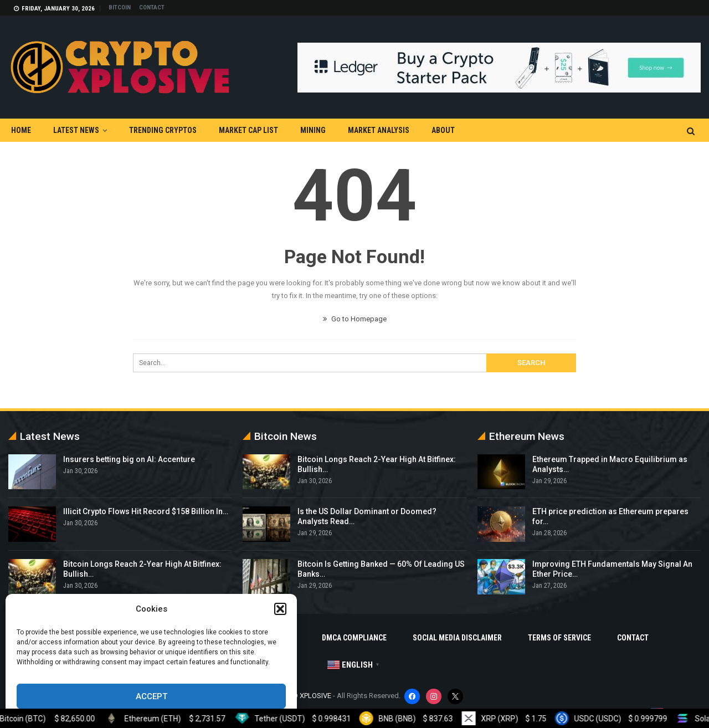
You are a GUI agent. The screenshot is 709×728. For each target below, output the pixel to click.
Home (21, 130)
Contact (152, 7)
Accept (151, 696)
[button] (280, 609)
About (443, 130)
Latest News (76, 130)
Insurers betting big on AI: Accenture (129, 459)
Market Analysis (379, 130)
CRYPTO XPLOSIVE (302, 696)
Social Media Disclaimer (457, 638)
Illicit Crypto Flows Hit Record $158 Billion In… (146, 511)
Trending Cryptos (163, 130)
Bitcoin (120, 7)
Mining (313, 130)
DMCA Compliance (354, 638)
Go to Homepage (355, 319)
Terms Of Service (559, 638)
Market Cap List (248, 130)
